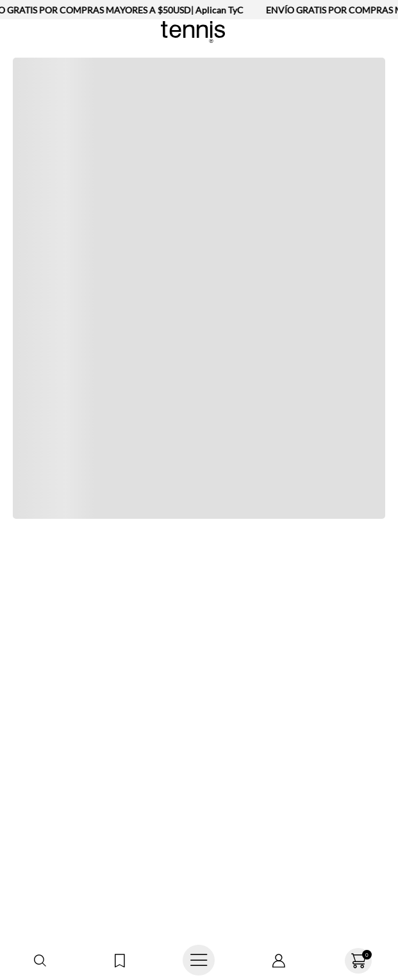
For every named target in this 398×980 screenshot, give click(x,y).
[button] (40, 961)
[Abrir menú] (199, 961)
